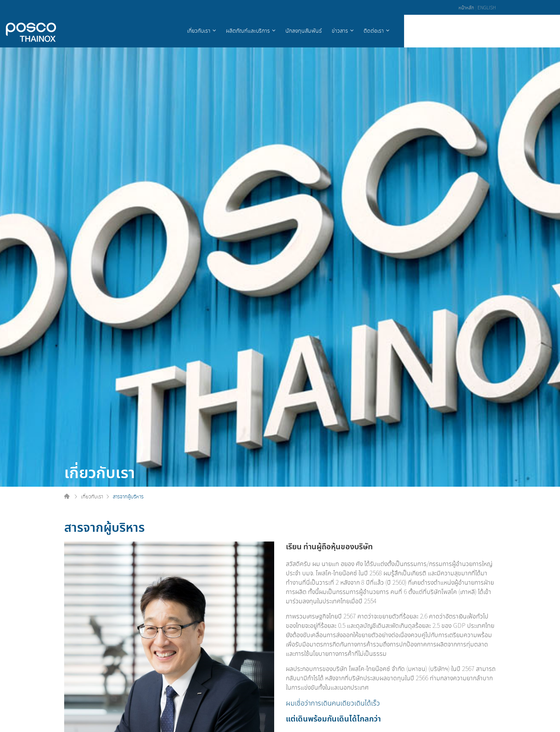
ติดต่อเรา (471, 30)
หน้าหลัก (466, 7)
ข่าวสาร (437, 30)
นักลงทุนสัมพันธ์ (401, 30)
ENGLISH (487, 7)
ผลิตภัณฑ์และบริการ (346, 30)
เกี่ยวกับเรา (296, 30)
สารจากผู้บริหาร (128, 496)
